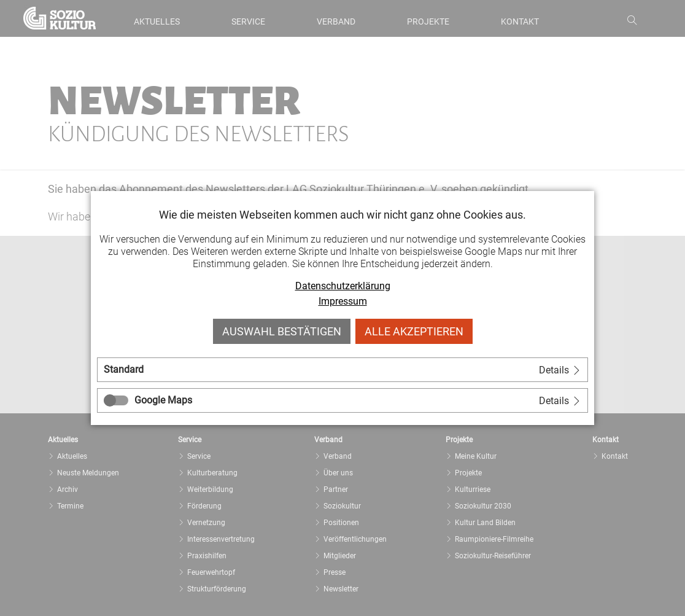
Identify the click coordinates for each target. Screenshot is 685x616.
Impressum (343, 301)
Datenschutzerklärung (343, 286)
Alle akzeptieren (414, 331)
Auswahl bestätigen (282, 331)
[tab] (342, 370)
